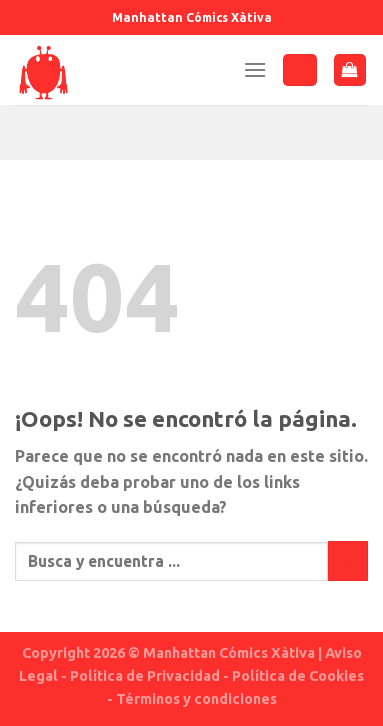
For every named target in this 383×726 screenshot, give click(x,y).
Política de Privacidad (145, 676)
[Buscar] (300, 70)
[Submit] (348, 560)
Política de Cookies (298, 676)
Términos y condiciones (196, 699)
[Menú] (255, 69)
